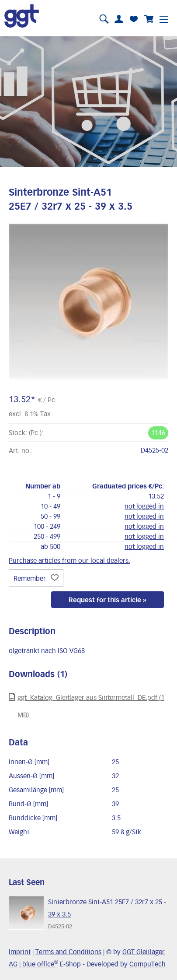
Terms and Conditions (68, 952)
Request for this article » (108, 600)
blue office (40, 964)
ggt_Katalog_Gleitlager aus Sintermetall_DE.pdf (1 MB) (87, 706)
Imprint (20, 952)
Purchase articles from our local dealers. (69, 560)
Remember (36, 578)
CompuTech (147, 964)
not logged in (144, 506)
